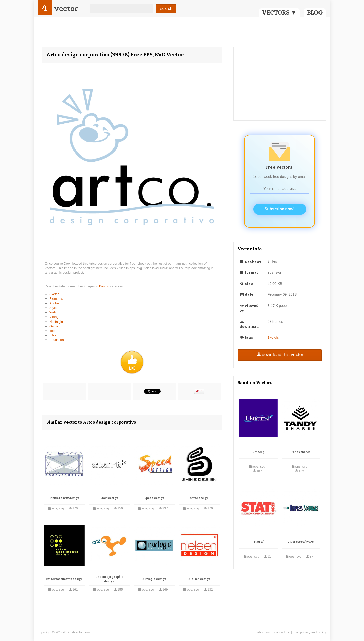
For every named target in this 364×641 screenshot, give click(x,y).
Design (105, 286)
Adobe (54, 303)
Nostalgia (56, 322)
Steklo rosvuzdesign (64, 498)
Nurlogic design (154, 579)
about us (263, 632)
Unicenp (258, 452)
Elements (56, 299)
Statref (258, 542)
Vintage (55, 317)
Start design (109, 498)
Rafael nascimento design (64, 579)
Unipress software (301, 542)
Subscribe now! (280, 209)
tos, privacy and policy (310, 632)
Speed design (154, 498)
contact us (282, 632)
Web (53, 312)
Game (54, 326)
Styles (54, 308)
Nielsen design (199, 579)
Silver (53, 335)
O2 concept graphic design (109, 579)
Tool (52, 331)
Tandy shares (301, 452)
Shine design (199, 498)
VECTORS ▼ (279, 13)
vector (66, 8)
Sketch (54, 294)
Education (57, 340)
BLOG (315, 13)
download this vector (279, 355)
